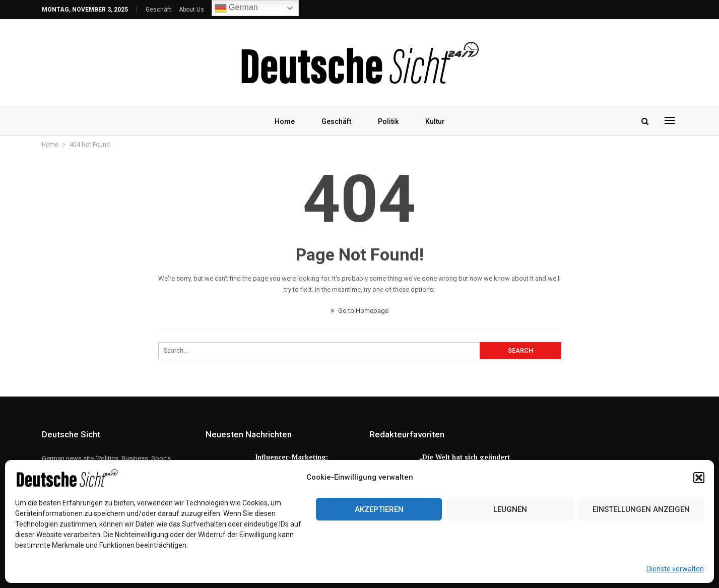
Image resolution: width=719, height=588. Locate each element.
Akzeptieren (379, 509)
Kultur (435, 121)
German (236, 8)
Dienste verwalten (675, 569)
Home (285, 121)
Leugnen (510, 509)
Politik (388, 121)
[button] (699, 478)
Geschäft (158, 10)
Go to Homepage (359, 311)
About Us (191, 10)
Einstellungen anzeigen (641, 509)
